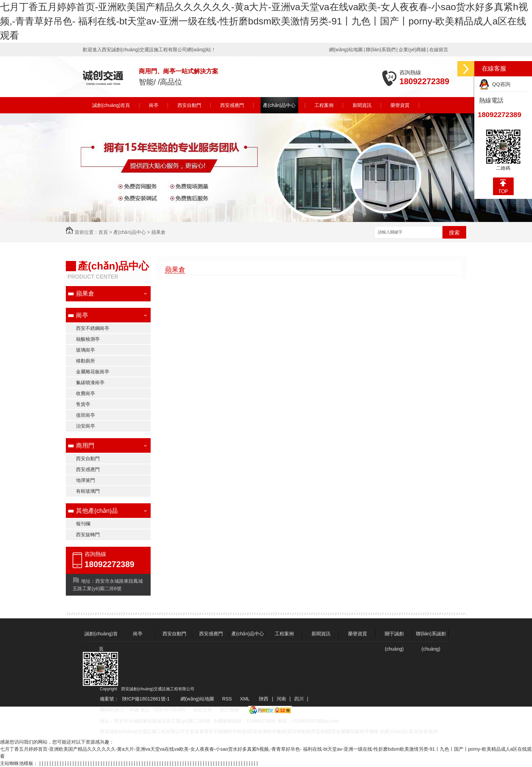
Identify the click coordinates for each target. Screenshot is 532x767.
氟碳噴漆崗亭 (90, 382)
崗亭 (154, 105)
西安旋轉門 (88, 535)
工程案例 (324, 105)
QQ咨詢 (495, 84)
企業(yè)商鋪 (412, 50)
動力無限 (230, 710)
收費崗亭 (85, 393)
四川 (299, 699)
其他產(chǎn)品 (97, 511)
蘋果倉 (158, 232)
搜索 (454, 233)
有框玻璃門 (88, 491)
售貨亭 (83, 404)
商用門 (85, 446)
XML (245, 699)
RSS (228, 699)
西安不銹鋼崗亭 (93, 328)
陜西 (264, 699)
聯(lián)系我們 (381, 50)
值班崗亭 (85, 415)
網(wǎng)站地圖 (346, 50)
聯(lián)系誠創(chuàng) (431, 636)
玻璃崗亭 (85, 350)
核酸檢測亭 (88, 339)
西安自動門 (189, 105)
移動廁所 (85, 361)
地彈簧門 (85, 480)
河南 (281, 699)
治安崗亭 (85, 426)
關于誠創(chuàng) (394, 636)
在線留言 (439, 50)
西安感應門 (232, 105)
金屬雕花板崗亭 (93, 372)
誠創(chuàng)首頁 (111, 105)
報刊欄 (83, 524)
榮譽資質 (400, 105)
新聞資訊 (362, 105)
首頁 (103, 232)
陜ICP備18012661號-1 (146, 699)
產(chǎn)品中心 (279, 105)
